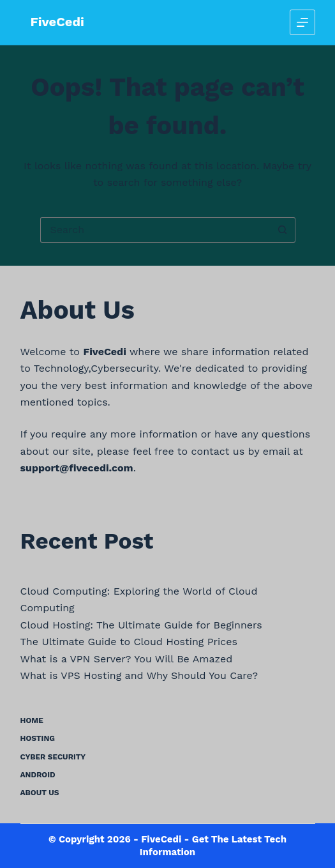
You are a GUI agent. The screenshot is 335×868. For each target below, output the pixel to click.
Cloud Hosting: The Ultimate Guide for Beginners (141, 625)
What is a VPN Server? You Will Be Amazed (127, 659)
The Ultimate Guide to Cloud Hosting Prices (129, 642)
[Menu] (302, 22)
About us (40, 793)
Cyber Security (53, 757)
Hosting (38, 738)
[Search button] (283, 230)
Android (38, 775)
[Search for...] (155, 230)
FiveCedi (57, 22)
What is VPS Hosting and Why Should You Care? (139, 675)
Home (32, 720)
